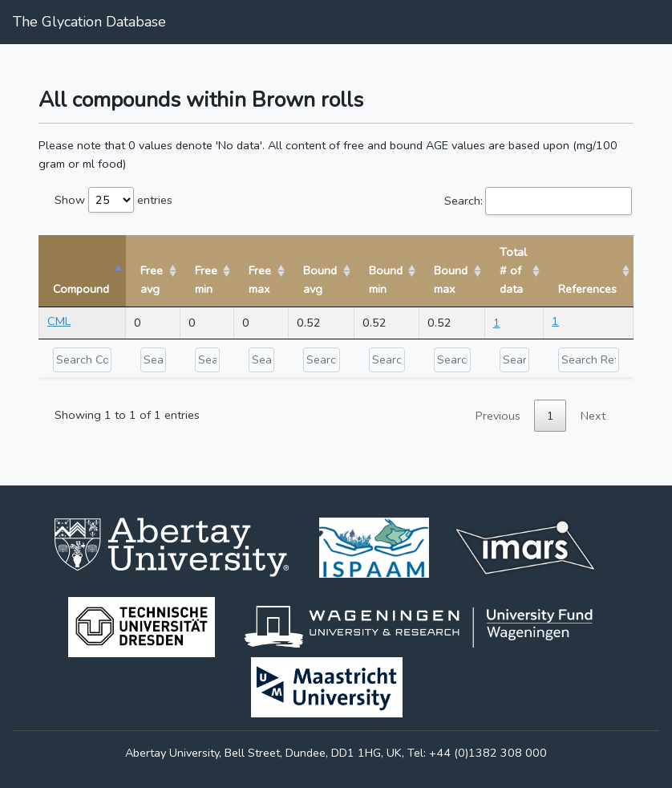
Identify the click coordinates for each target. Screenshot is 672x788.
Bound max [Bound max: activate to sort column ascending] (451, 280)
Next (593, 416)
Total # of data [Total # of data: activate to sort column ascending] (513, 270)
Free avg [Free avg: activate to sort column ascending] (152, 280)
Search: (538, 201)
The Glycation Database (89, 22)
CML (59, 321)
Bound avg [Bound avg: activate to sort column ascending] (320, 280)
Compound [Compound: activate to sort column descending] (81, 289)
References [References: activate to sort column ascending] (587, 289)
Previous (498, 416)
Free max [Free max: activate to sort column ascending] (260, 280)
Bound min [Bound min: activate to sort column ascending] (386, 280)
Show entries (113, 200)
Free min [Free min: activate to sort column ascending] (206, 280)
